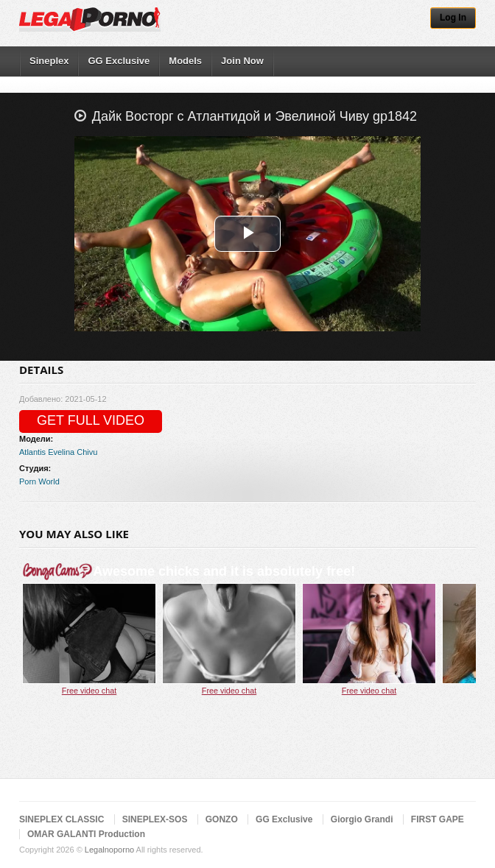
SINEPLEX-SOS (155, 819)
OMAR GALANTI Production (86, 834)
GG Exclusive (119, 61)
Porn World (39, 481)
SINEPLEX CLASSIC (62, 819)
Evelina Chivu (73, 452)
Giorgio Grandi (362, 819)
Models (185, 61)
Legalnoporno (109, 850)
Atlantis (32, 452)
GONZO (222, 819)
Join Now (242, 61)
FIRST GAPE (438, 819)
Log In (453, 18)
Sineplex (49, 61)
